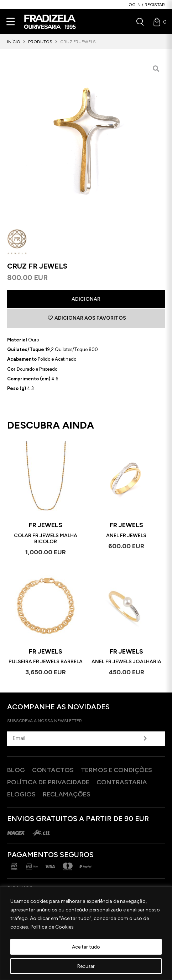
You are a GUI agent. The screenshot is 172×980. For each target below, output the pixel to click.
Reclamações (67, 794)
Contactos (53, 770)
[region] (86, 933)
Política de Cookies (52, 927)
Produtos (40, 42)
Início (14, 42)
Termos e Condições (116, 770)
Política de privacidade (48, 782)
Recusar (86, 966)
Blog (16, 770)
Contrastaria (122, 782)
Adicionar (86, 299)
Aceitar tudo (86, 947)
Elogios (21, 794)
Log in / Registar (146, 5)
